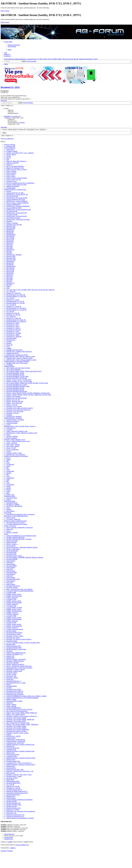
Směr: (41, 129)
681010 (8, 118)
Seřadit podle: (27, 129)
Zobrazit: (10, 129)
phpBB (10, 842)
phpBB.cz (13, 848)
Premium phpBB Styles (22, 845)
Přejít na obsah (5, 11)
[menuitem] (14, 45)
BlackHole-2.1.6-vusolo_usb (12, 116)
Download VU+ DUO (10, 87)
